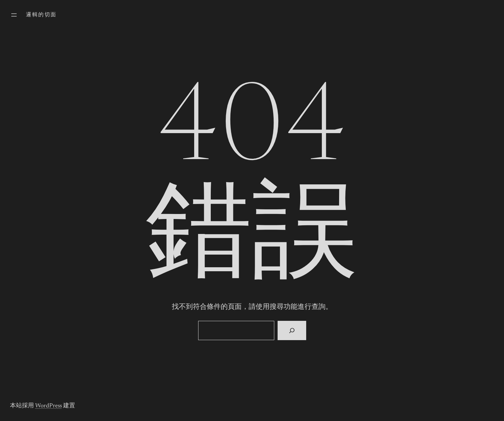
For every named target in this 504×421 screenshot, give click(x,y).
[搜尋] (292, 330)
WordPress (49, 406)
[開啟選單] (14, 15)
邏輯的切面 (41, 15)
